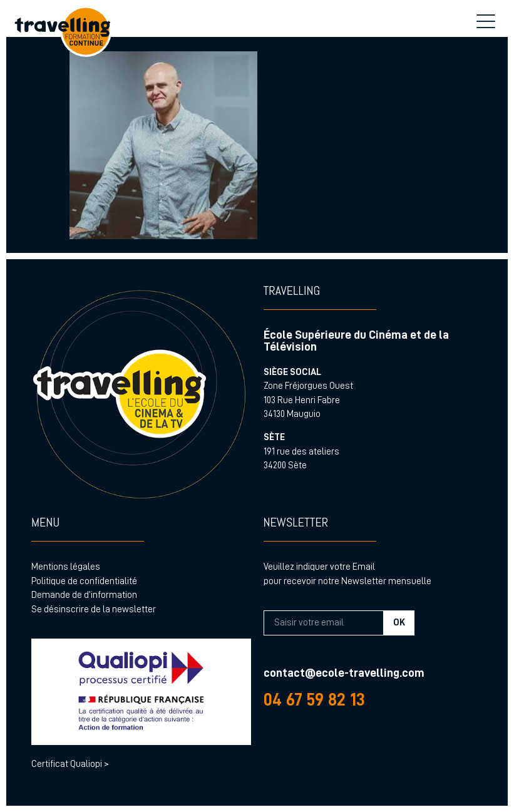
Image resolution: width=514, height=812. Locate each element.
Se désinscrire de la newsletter (94, 609)
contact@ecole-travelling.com (344, 673)
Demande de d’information (84, 595)
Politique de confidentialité (84, 581)
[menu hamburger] (486, 22)
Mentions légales (66, 567)
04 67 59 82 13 (314, 700)
